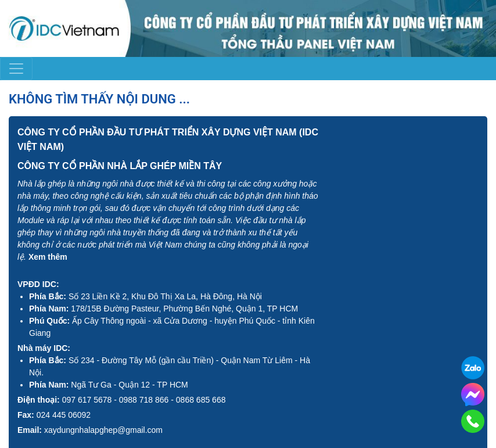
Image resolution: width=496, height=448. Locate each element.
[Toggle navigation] (16, 69)
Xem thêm (48, 257)
